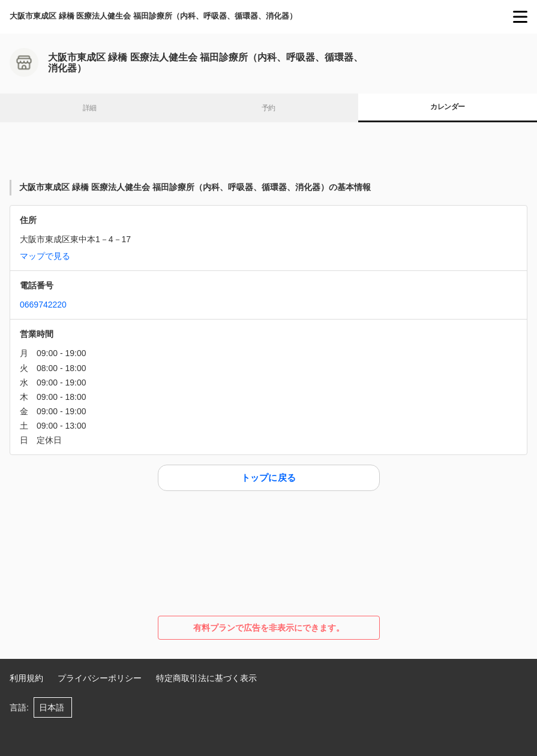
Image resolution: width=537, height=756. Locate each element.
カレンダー (447, 107)
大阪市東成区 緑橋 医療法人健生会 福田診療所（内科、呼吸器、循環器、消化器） (153, 16)
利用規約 (26, 678)
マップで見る (45, 256)
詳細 (90, 108)
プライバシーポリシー (100, 678)
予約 (268, 108)
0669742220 (43, 305)
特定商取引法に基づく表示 (206, 678)
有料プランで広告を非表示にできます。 (269, 628)
